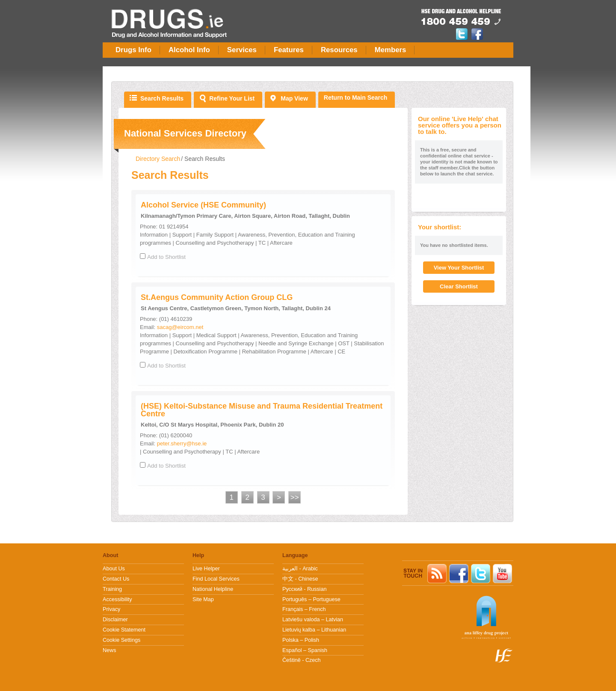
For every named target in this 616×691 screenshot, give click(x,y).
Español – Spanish (305, 650)
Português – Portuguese (311, 599)
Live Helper (206, 569)
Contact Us (116, 579)
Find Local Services (216, 579)
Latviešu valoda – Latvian (313, 620)
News (110, 650)
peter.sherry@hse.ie (182, 443)
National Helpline (213, 589)
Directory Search (158, 159)
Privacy (111, 609)
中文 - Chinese (300, 579)
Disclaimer (115, 620)
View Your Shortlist (459, 268)
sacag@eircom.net (180, 327)
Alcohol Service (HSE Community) (203, 205)
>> (295, 497)
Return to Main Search (356, 98)
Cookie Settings (121, 640)
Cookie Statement (124, 630)
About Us (114, 569)
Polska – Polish (301, 640)
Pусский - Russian (304, 589)
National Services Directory (185, 133)
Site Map (203, 599)
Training (112, 589)
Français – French (304, 609)
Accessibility (117, 599)
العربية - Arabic (300, 569)
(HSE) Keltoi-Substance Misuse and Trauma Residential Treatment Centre (262, 410)
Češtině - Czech (302, 660)
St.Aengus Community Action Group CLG (217, 297)
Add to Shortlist (166, 257)
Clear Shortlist (459, 286)
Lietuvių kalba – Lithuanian (314, 630)
